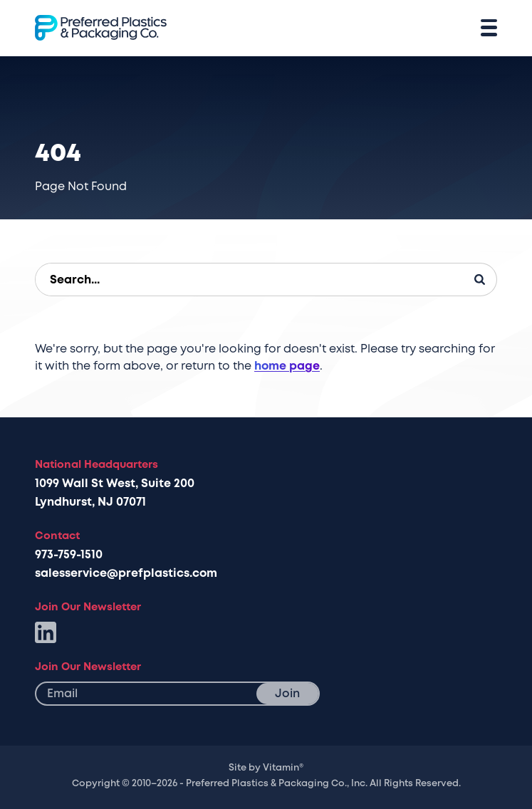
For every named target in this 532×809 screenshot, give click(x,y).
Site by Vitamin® (266, 768)
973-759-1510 (69, 555)
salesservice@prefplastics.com (126, 573)
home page (287, 366)
